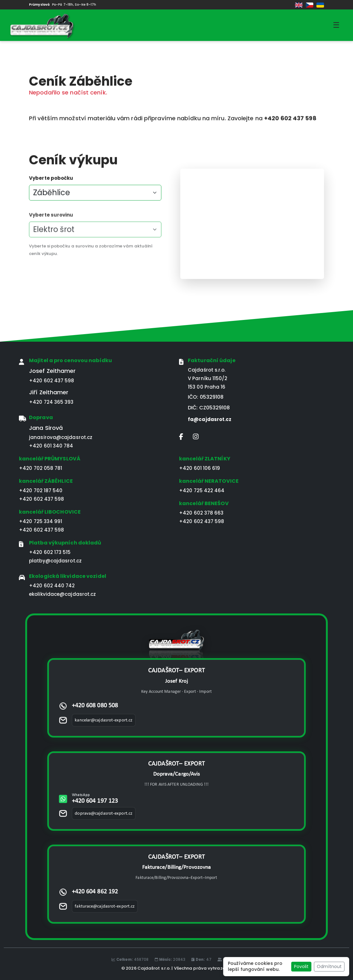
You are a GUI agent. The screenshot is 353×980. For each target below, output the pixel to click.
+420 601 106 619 (200, 468)
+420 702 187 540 (41, 490)
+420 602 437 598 (52, 381)
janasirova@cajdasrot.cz (61, 437)
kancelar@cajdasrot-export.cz (104, 720)
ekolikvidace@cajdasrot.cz (63, 594)
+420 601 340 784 (51, 446)
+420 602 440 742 (52, 586)
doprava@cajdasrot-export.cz (104, 814)
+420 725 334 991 (41, 521)
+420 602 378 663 (201, 513)
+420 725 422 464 (202, 490)
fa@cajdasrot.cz (210, 419)
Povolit (301, 966)
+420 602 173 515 (50, 552)
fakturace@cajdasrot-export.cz (105, 906)
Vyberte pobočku (51, 182)
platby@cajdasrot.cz (55, 561)
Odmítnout (329, 966)
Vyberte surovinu (51, 228)
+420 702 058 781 (41, 468)
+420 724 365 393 (51, 402)
